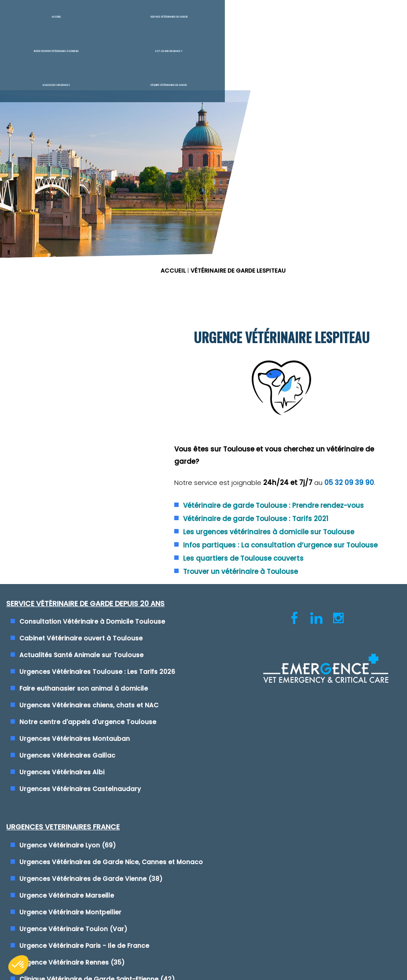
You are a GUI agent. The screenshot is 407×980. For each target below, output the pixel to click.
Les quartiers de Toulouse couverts (287, 410)
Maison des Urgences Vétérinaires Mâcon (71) (291, 646)
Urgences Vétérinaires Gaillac (70, 619)
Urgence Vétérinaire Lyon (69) (265, 475)
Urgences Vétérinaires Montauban (77, 602)
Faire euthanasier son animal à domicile (86, 552)
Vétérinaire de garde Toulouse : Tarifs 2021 (300, 350)
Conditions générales (203, 775)
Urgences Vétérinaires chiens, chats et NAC (91, 569)
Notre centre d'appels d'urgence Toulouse (90, 585)
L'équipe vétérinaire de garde (373, 22)
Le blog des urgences (305, 22)
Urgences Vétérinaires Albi (64, 636)
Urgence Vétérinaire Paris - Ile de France (282, 585)
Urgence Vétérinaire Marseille (264, 535)
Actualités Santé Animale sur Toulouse (84, 508)
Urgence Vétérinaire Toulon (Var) (271, 569)
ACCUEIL (221, 72)
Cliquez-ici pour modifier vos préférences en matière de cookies (203, 783)
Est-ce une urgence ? (237, 22)
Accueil (34, 22)
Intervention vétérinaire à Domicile (174, 22)
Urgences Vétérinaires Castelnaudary (82, 652)
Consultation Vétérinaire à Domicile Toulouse (94, 475)
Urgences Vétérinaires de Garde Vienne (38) (288, 518)
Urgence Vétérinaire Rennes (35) (269, 602)
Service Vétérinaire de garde (102, 22)
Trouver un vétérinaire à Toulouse (284, 423)
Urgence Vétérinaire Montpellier (268, 552)
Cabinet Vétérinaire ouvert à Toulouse (83, 492)
